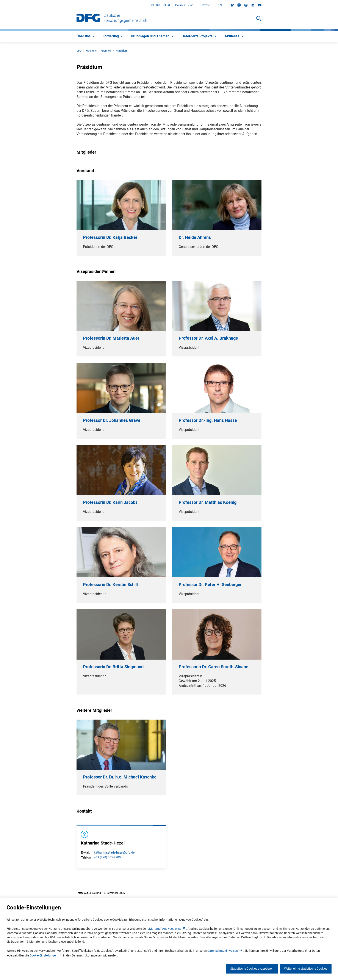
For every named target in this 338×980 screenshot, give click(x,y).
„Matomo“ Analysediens (167, 929)
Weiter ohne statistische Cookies (306, 969)
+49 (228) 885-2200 (107, 857)
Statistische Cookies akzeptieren (252, 969)
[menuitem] (86, 36)
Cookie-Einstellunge (46, 955)
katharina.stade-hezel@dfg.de (114, 852)
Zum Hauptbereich (0, 5)
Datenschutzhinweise (225, 951)
